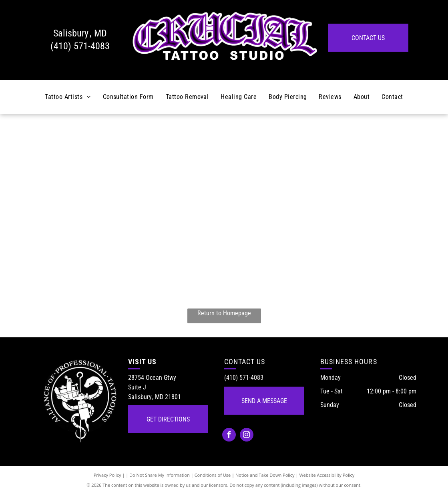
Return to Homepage (224, 313)
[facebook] (229, 436)
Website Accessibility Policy (327, 475)
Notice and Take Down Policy (265, 475)
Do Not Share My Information (160, 475)
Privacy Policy (107, 475)
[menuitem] (68, 97)
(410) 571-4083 (80, 46)
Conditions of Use (213, 475)
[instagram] (247, 436)
